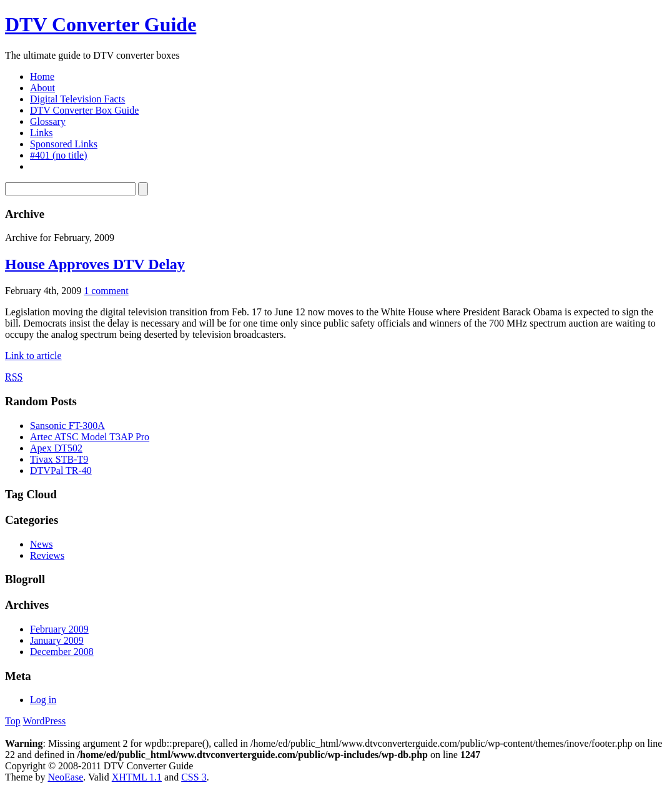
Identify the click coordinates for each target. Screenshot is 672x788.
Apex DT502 (56, 448)
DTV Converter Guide (101, 24)
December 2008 (62, 652)
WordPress (44, 721)
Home (42, 76)
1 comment (106, 291)
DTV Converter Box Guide (84, 110)
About (42, 88)
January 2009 (57, 640)
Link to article (33, 356)
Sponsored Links (64, 144)
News (41, 544)
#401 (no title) (59, 155)
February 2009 (59, 629)
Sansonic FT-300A (67, 426)
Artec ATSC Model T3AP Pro (90, 437)
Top (13, 721)
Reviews (47, 555)
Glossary (48, 121)
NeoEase (65, 777)
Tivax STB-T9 (59, 459)
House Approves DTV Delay (95, 264)
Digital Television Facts (77, 99)
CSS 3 (194, 777)
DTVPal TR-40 (61, 470)
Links (41, 133)
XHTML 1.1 (137, 777)
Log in (43, 700)
